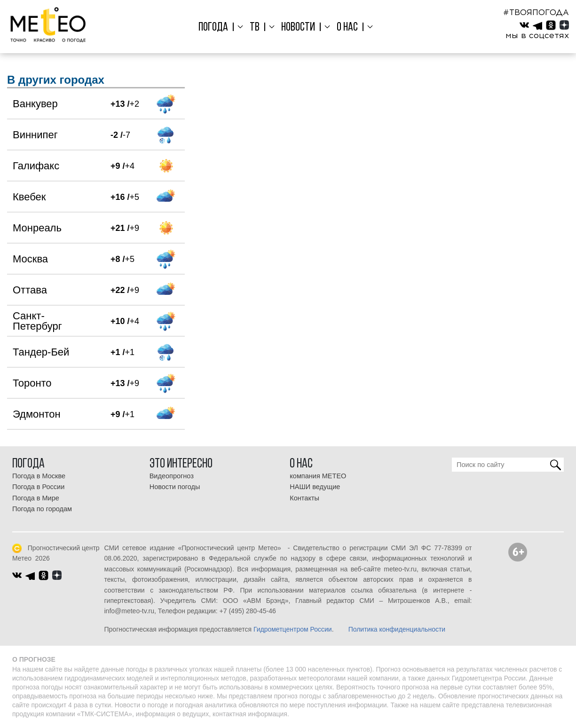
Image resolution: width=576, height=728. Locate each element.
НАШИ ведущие (315, 487)
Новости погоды (175, 487)
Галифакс (36, 166)
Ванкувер (35, 104)
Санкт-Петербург (37, 321)
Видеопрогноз (172, 476)
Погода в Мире (36, 498)
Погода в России (38, 487)
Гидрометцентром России (293, 629)
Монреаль (37, 228)
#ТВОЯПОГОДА (536, 12)
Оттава (30, 290)
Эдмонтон (37, 414)
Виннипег (35, 135)
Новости (298, 28)
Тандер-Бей (41, 352)
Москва (30, 259)
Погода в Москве (39, 476)
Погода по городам (42, 509)
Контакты (304, 498)
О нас (345, 28)
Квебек (29, 197)
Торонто (32, 383)
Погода (216, 28)
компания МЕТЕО (318, 476)
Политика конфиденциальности (397, 629)
